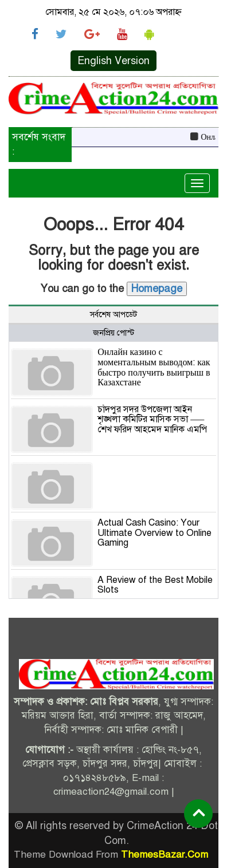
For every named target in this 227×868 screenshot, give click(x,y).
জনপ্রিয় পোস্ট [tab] (113, 333)
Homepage (157, 289)
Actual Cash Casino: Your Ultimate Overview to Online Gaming (154, 533)
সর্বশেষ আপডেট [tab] (113, 315)
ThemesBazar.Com (165, 855)
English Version (113, 61)
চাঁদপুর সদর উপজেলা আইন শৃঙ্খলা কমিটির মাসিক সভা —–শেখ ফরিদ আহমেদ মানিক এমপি (152, 419)
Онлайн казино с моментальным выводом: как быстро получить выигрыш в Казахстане (154, 367)
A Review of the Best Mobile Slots (155, 585)
